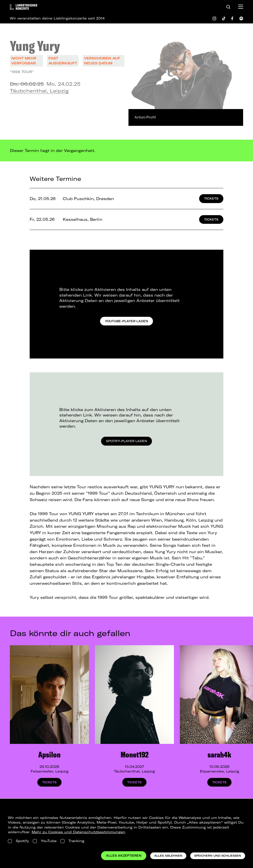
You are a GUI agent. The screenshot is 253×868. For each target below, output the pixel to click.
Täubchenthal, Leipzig (39, 91)
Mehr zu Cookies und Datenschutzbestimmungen (78, 832)
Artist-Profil (145, 117)
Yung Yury (35, 46)
